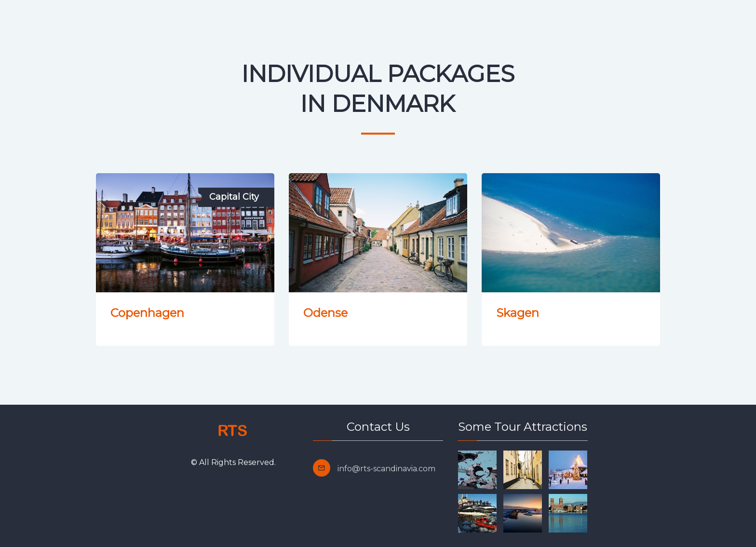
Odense (325, 313)
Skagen (518, 313)
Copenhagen (147, 313)
